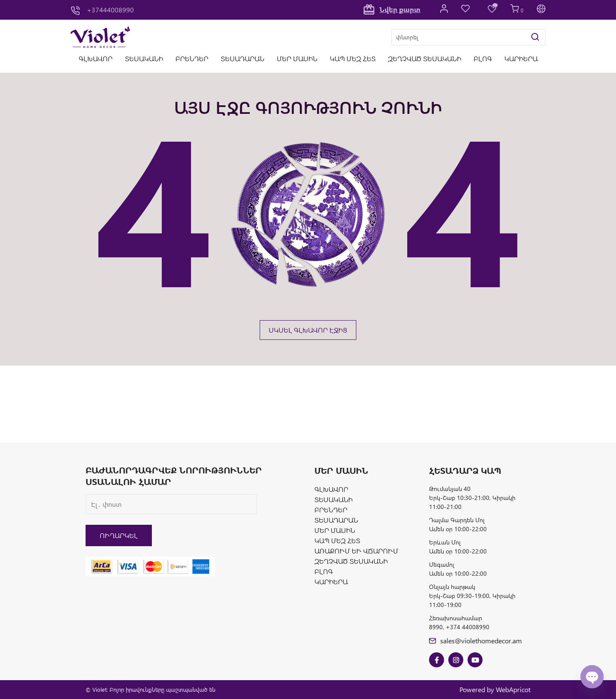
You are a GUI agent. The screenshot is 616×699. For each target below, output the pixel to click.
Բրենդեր (192, 58)
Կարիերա (521, 58)
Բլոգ (483, 58)
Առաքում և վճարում (356, 551)
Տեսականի (144, 58)
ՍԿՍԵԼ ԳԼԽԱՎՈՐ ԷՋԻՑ (308, 330)
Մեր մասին (297, 58)
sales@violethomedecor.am (475, 641)
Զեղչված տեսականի (425, 58)
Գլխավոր (96, 58)
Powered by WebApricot (495, 689)
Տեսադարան (243, 58)
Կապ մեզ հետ (353, 58)
